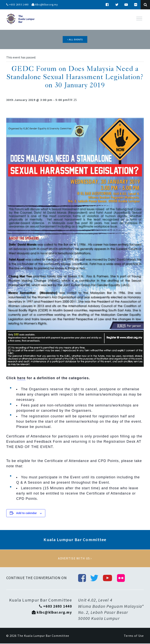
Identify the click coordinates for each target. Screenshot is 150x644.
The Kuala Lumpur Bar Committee (43, 636)
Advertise (75, 559)
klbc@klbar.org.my (46, 5)
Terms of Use (134, 636)
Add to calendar (27, 514)
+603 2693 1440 (18, 5)
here (21, 378)
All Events (75, 39)
